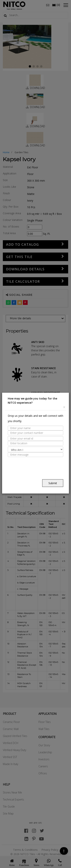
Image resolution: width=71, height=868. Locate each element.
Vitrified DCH (11, 743)
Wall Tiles (44, 729)
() (56, 5)
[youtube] (41, 839)
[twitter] (42, 831)
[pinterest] (34, 839)
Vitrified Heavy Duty (14, 750)
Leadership (45, 752)
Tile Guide (9, 806)
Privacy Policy (50, 850)
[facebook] (26, 831)
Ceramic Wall (11, 729)
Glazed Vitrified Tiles (15, 736)
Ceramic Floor (11, 722)
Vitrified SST (10, 757)
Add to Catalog (22, 244)
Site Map (8, 813)
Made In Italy (11, 764)
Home (6, 152)
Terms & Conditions (25, 850)
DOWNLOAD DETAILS (25, 269)
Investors (44, 759)
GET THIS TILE (19, 257)
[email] (48, 5)
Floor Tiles (45, 722)
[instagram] (34, 831)
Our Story (44, 745)
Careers (43, 766)
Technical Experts (13, 799)
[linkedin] (26, 839)
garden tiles (21, 152)
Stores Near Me (12, 792)
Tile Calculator (23, 281)
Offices (43, 773)
